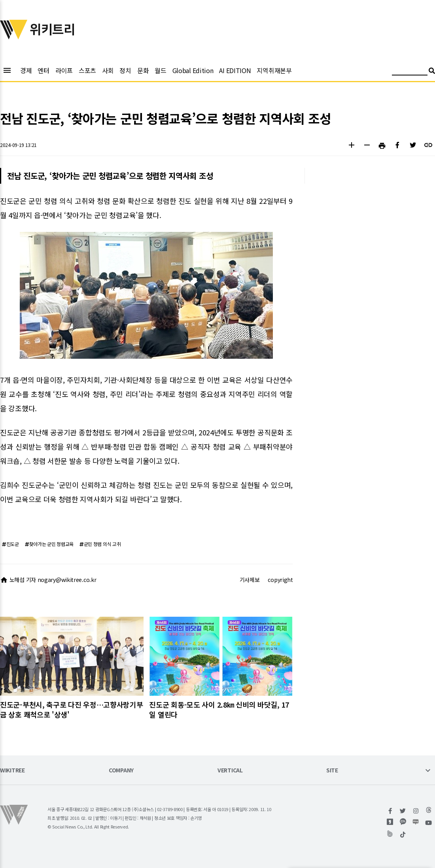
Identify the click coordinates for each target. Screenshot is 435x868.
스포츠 (87, 70)
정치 (125, 70)
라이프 (64, 70)
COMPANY (121, 771)
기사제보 (250, 580)
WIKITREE (12, 771)
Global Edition (193, 70)
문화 (143, 70)
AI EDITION (235, 70)
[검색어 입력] (410, 72)
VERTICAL (230, 771)
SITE (332, 771)
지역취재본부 (274, 70)
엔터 (43, 70)
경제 (26, 70)
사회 (108, 70)
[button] (351, 146)
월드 (160, 70)
